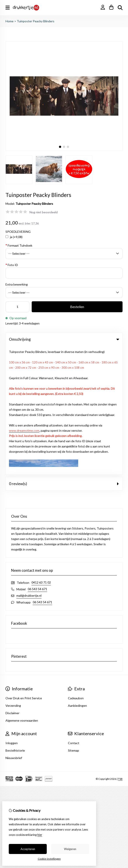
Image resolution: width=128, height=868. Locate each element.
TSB (120, 650)
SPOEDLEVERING (18, 232)
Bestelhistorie (15, 622)
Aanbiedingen (77, 577)
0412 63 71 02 (41, 454)
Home (10, 21)
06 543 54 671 (37, 460)
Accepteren (28, 849)
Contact (74, 614)
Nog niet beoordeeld (44, 212)
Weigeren (70, 849)
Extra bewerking (17, 284)
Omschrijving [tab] (64, 339)
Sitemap (74, 622)
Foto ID (12, 265)
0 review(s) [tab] (64, 355)
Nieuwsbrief (14, 629)
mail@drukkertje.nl (29, 467)
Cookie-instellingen (49, 859)
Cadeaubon (76, 569)
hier (40, 835)
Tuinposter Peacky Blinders (36, 21)
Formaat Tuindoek (19, 245)
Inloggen (12, 614)
